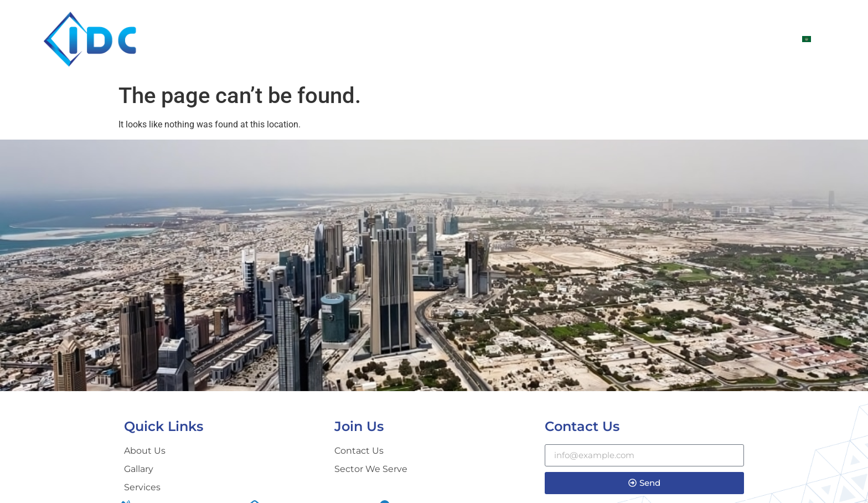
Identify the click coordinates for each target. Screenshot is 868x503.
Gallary (694, 39)
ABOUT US (520, 39)
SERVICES (636, 39)
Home (467, 39)
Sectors (578, 39)
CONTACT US (758, 39)
